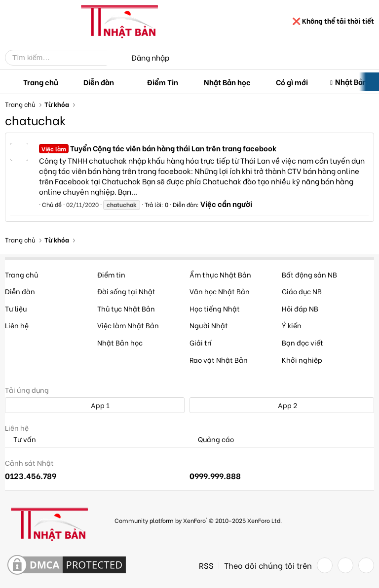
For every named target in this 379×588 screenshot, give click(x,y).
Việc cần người (226, 204)
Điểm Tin (163, 82)
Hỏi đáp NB (300, 308)
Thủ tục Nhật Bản (126, 308)
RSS (206, 565)
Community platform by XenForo (198, 520)
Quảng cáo (212, 439)
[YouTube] (366, 565)
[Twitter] (345, 565)
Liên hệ (17, 325)
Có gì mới (292, 82)
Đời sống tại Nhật (126, 291)
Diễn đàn (99, 82)
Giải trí (201, 342)
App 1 (95, 405)
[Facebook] (325, 565)
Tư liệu (16, 308)
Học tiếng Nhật (215, 308)
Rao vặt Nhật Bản (219, 360)
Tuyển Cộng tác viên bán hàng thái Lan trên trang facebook (158, 148)
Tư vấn (20, 439)
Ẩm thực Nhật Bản (220, 274)
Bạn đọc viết (303, 342)
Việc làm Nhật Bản (128, 325)
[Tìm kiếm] (63, 58)
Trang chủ (41, 82)
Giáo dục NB (302, 291)
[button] (122, 82)
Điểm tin (111, 274)
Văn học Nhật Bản (220, 291)
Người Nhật (209, 325)
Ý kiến (292, 325)
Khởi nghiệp (302, 360)
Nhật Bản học (227, 82)
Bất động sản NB (309, 274)
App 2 (282, 405)
